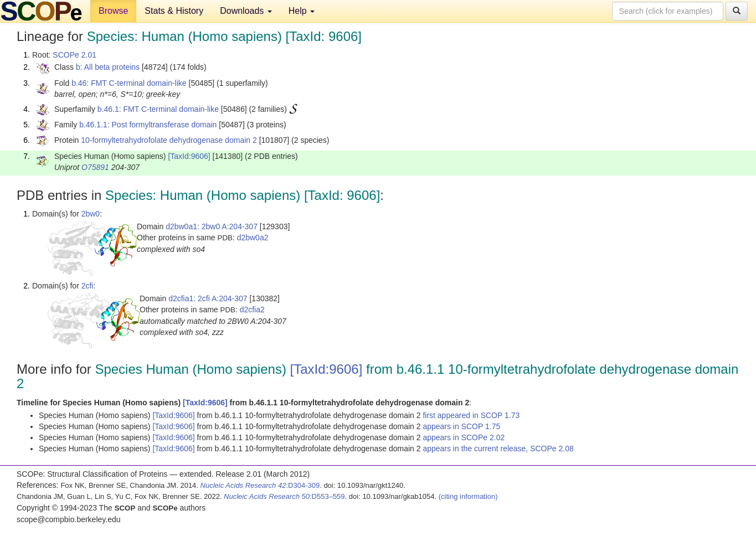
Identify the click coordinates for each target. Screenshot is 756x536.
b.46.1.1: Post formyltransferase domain (148, 125)
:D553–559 (284, 496)
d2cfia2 (252, 310)
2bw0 (91, 214)
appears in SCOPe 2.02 (464, 437)
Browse (113, 11)
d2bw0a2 (253, 238)
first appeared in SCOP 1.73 (471, 415)
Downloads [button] (246, 11)
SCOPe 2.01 (74, 55)
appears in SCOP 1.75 (461, 426)
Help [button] (302, 11)
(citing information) (468, 496)
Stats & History (174, 11)
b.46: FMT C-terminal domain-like (129, 83)
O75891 (95, 167)
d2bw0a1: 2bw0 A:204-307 (212, 226)
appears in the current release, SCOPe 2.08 (498, 449)
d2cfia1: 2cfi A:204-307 (208, 298)
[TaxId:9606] (189, 156)
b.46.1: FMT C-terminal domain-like (158, 109)
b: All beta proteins (108, 67)
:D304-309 (260, 485)
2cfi (88, 286)
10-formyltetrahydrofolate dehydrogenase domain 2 (169, 140)
